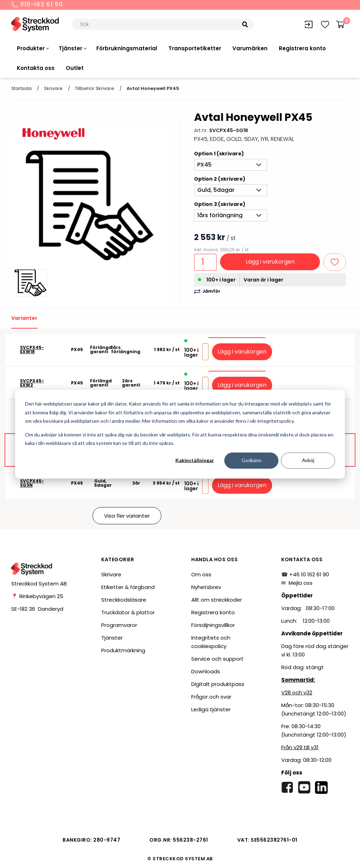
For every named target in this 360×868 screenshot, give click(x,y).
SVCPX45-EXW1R (32, 350)
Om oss (201, 574)
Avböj (308, 460)
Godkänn (252, 460)
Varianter (24, 318)
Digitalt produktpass (218, 684)
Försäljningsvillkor (213, 625)
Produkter (31, 48)
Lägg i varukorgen (270, 262)
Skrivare (53, 88)
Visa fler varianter (127, 516)
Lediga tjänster (211, 709)
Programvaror (119, 625)
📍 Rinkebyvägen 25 (37, 596)
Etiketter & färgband (128, 587)
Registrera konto (302, 48)
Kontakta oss (36, 68)
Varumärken (250, 48)
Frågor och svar (211, 697)
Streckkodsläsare (124, 600)
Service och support (217, 659)
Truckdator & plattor (128, 612)
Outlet (75, 68)
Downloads (206, 671)
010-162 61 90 (37, 5)
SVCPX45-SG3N (32, 483)
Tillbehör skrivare (95, 88)
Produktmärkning (123, 650)
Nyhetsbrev (206, 587)
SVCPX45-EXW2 (32, 383)
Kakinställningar (195, 460)
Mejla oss (301, 583)
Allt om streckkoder (217, 600)
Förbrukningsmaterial (127, 48)
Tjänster (70, 48)
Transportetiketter (195, 48)
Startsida (21, 88)
